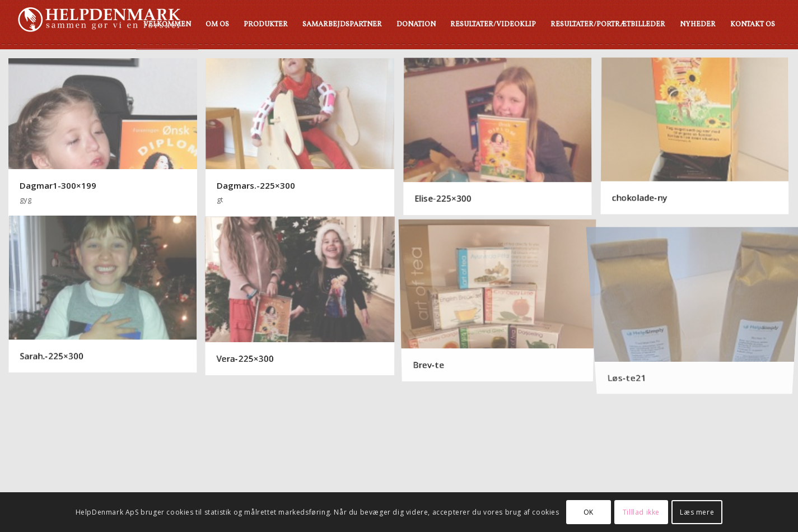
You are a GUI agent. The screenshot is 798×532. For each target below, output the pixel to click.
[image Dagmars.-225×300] (304, 137)
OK (589, 512)
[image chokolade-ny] (699, 137)
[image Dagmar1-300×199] (107, 137)
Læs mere (697, 512)
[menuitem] (167, 25)
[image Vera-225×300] (304, 295)
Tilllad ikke (641, 512)
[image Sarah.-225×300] (107, 295)
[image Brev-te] (502, 295)
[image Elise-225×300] (502, 137)
